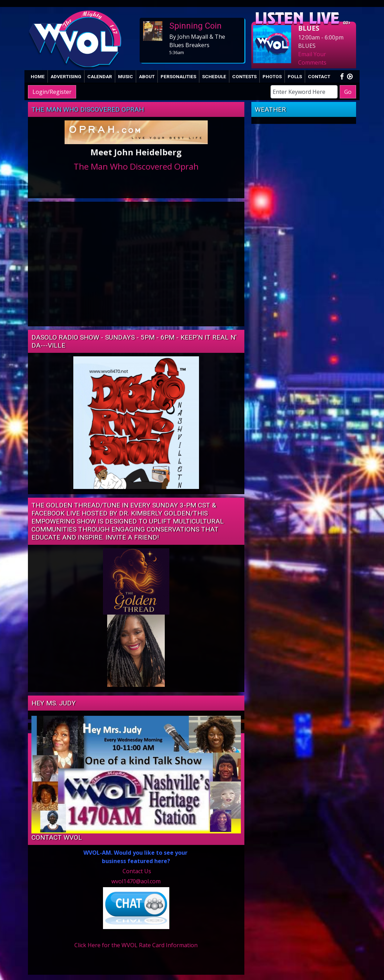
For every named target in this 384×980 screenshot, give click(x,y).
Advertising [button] (66, 76)
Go (348, 92)
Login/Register (52, 92)
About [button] (147, 76)
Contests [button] (244, 76)
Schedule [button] (214, 76)
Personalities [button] (178, 76)
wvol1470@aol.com (136, 881)
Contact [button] (319, 76)
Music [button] (125, 76)
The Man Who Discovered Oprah (88, 109)
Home (38, 76)
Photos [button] (272, 76)
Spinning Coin (195, 26)
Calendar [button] (100, 76)
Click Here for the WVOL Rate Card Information (136, 945)
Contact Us (137, 871)
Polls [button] (295, 76)
